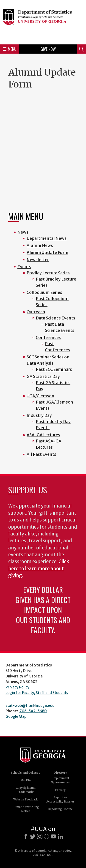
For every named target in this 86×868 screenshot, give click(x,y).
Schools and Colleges (26, 773)
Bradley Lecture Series (48, 273)
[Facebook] (26, 836)
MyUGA (26, 780)
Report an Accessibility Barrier (60, 799)
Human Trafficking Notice (26, 809)
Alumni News (40, 245)
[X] (33, 836)
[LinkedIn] (60, 836)
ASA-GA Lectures (43, 435)
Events (24, 267)
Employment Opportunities (60, 780)
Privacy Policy (17, 687)
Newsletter (38, 260)
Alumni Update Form (47, 252)
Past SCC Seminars (54, 369)
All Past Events (41, 454)
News (23, 232)
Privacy (60, 790)
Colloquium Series (44, 292)
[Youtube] (53, 836)
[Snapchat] (47, 836)
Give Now (48, 49)
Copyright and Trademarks (26, 790)
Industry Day (39, 415)
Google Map (16, 716)
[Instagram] (40, 836)
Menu (10, 49)
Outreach (36, 312)
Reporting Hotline (60, 809)
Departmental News (47, 238)
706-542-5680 (33, 711)
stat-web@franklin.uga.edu (30, 705)
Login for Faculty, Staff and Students (37, 693)
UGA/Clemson (40, 396)
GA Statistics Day (43, 376)
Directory (60, 773)
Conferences (48, 337)
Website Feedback (26, 799)
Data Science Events (55, 318)
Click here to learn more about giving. (39, 569)
